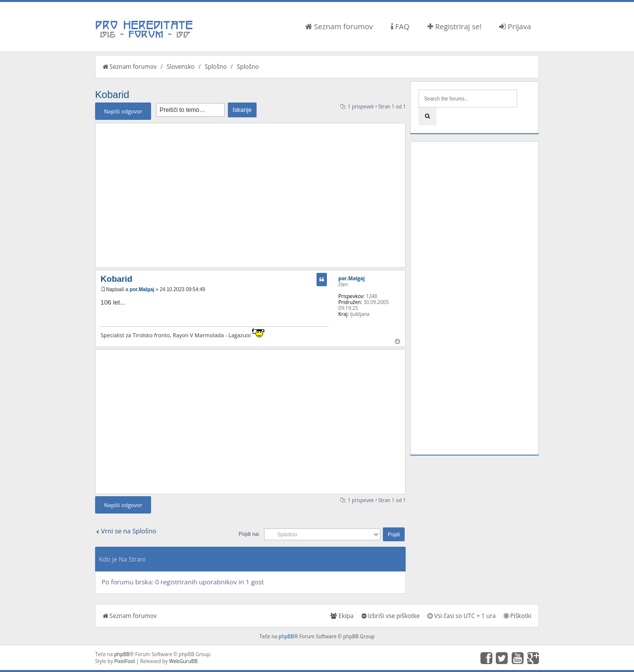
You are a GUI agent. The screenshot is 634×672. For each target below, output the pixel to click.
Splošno (215, 67)
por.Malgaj (142, 289)
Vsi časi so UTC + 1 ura (461, 616)
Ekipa (342, 616)
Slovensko (181, 67)
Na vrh (397, 341)
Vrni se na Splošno (129, 531)
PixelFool (125, 661)
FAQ (400, 26)
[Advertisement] (250, 195)
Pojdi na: (249, 534)
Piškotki (518, 616)
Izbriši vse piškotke (391, 616)
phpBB (286, 636)
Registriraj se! (455, 26)
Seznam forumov (339, 26)
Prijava (515, 26)
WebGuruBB (183, 661)
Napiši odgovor (123, 111)
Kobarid (112, 95)
